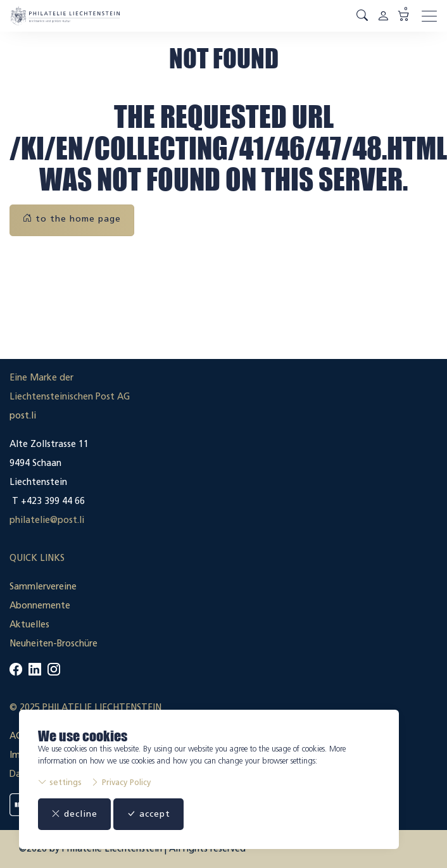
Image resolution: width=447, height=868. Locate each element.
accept (148, 814)
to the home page (72, 219)
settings (60, 782)
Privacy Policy (121, 782)
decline (74, 814)
